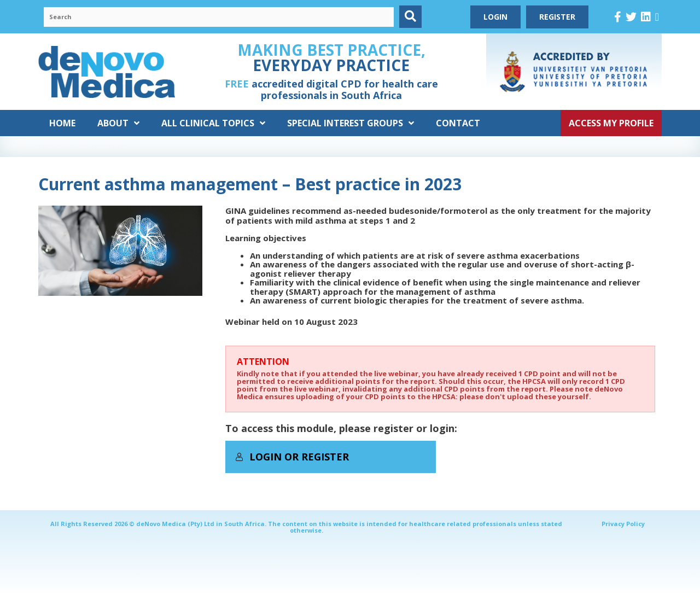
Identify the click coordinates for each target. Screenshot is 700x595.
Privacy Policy (623, 524)
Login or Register (292, 457)
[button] (410, 17)
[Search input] (219, 17)
